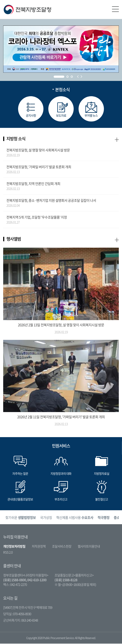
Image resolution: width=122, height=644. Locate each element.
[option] (21, 518)
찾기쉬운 (21, 518)
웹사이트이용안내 (89, 547)
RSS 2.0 (8, 552)
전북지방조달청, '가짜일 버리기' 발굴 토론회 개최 (39, 167)
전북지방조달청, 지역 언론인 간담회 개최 (33, 184)
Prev (78, 77)
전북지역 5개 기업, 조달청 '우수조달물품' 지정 (37, 217)
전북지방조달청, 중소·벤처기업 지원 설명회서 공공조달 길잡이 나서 (51, 201)
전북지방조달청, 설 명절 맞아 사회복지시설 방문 (38, 150)
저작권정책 (39, 547)
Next (81, 77)
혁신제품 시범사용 (75, 518)
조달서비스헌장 (62, 547)
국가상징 (46, 518)
